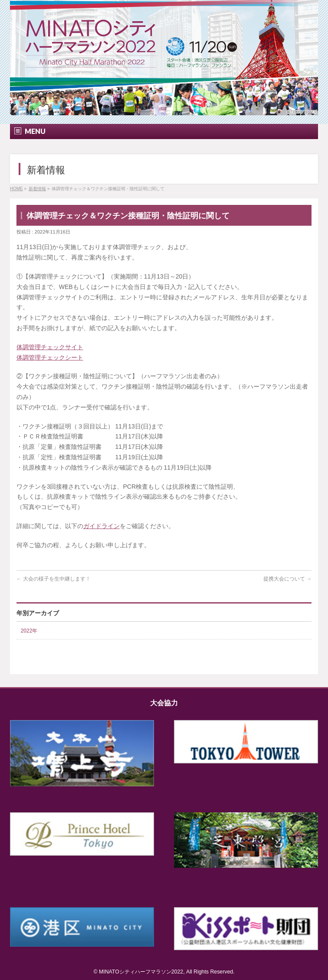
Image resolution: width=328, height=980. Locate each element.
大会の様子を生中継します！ (54, 579)
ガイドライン (102, 526)
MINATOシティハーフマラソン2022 (141, 972)
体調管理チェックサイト (50, 347)
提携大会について (287, 579)
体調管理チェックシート (50, 357)
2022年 (29, 631)
